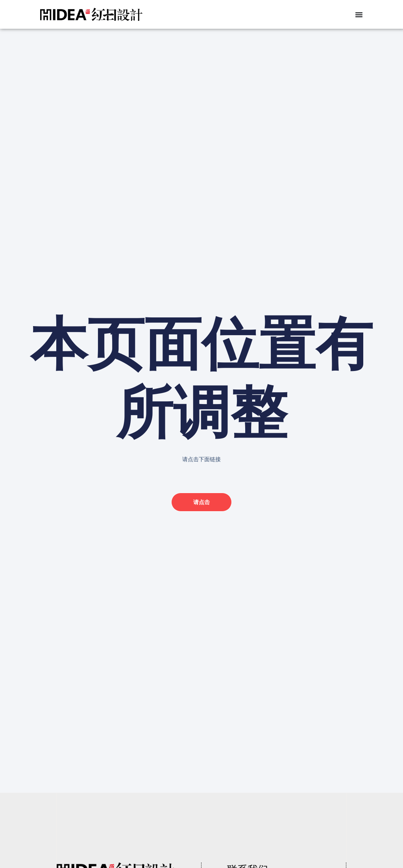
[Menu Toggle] (359, 15)
